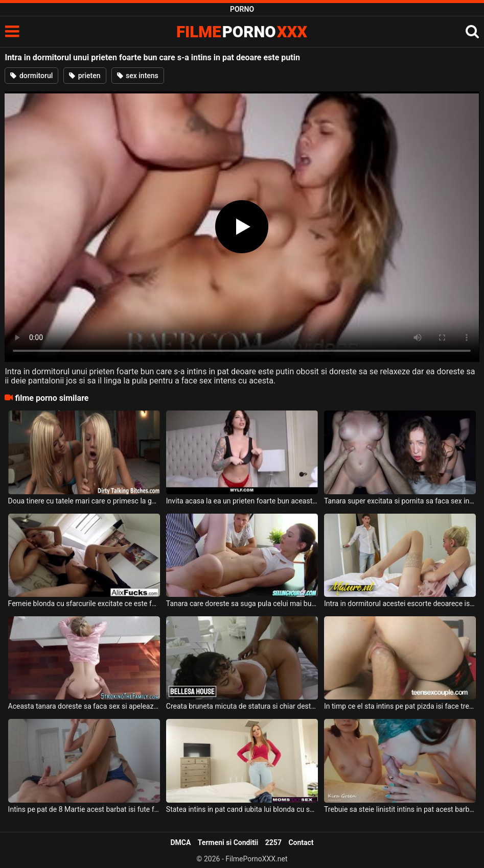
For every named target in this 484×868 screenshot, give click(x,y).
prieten (85, 76)
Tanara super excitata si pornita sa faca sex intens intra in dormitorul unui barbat (400, 501)
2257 (273, 842)
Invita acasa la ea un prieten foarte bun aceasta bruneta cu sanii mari (242, 501)
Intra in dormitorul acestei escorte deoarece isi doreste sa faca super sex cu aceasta (400, 604)
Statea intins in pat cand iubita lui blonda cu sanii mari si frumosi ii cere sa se (242, 809)
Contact (301, 842)
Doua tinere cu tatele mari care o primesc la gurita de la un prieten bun (84, 501)
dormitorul (31, 76)
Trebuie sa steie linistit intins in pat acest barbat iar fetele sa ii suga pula (400, 809)
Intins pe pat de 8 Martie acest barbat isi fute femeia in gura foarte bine (84, 809)
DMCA (180, 842)
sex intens (138, 76)
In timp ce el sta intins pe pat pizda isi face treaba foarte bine (400, 706)
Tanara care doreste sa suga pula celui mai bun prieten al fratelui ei (242, 604)
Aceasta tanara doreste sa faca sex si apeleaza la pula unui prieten (84, 706)
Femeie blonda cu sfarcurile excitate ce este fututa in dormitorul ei (84, 604)
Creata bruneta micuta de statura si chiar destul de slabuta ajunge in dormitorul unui (242, 706)
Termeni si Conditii (228, 842)
